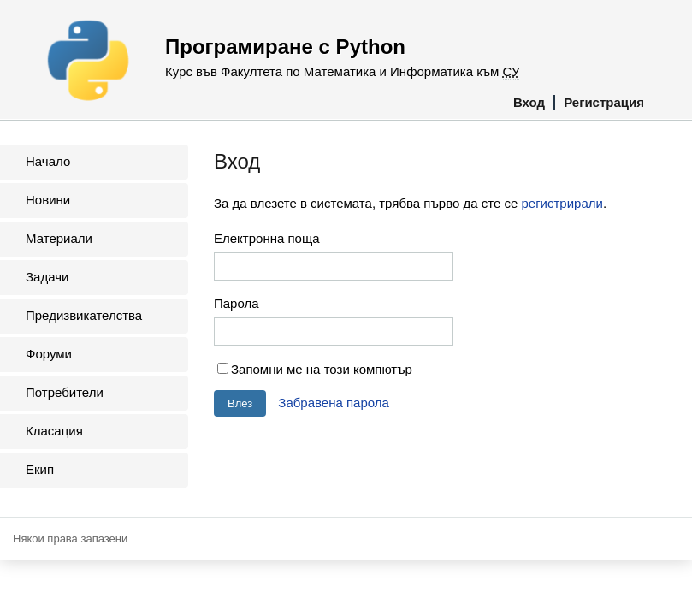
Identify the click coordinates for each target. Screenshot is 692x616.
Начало (48, 161)
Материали (59, 238)
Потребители (65, 392)
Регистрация (604, 102)
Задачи (47, 277)
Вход (529, 102)
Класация (54, 431)
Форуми (49, 354)
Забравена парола (334, 403)
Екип (40, 469)
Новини (48, 200)
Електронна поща (267, 238)
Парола (237, 303)
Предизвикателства (84, 315)
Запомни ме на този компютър (322, 369)
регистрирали (562, 203)
